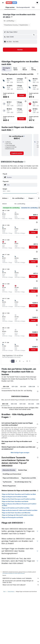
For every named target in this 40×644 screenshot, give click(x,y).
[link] (17, 153)
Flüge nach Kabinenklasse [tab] (11, 478)
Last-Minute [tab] (25, 69)
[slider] (38, 193)
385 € (8, 17)
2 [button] (16, 361)
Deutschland (11, 592)
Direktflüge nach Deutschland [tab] (12, 474)
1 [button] (13, 361)
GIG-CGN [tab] (23, 387)
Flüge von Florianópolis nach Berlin (12, 517)
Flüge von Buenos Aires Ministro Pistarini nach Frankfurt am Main (19, 505)
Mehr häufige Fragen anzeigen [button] (20, 453)
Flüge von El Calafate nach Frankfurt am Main (16, 508)
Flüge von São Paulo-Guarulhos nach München (16, 513)
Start (4, 592)
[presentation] (12, 17)
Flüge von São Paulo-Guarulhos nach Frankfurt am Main (19, 494)
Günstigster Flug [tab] (6, 69)
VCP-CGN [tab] (15, 387)
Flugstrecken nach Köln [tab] (29, 478)
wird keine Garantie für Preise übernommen (14, 573)
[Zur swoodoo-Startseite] (11, 3)
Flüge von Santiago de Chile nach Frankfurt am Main (18, 515)
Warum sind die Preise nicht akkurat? (21, 585)
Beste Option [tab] (16, 69)
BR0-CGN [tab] (5, 404)
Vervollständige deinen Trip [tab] (23, 482)
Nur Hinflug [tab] (34, 69)
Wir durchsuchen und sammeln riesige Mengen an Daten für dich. (21, 582)
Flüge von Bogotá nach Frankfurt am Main (14, 497)
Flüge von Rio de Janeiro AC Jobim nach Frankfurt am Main (20, 510)
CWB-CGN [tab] (32, 387)
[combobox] (10, 21)
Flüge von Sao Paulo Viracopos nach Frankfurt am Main (19, 499)
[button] (3, 3)
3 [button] (20, 361)
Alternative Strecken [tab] (9, 470)
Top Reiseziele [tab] (7, 482)
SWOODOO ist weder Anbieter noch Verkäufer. (21, 578)
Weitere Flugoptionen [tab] (9, 486)
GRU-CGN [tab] (6, 387)
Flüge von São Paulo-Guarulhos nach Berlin (15, 501)
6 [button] (27, 361)
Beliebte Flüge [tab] (23, 470)
